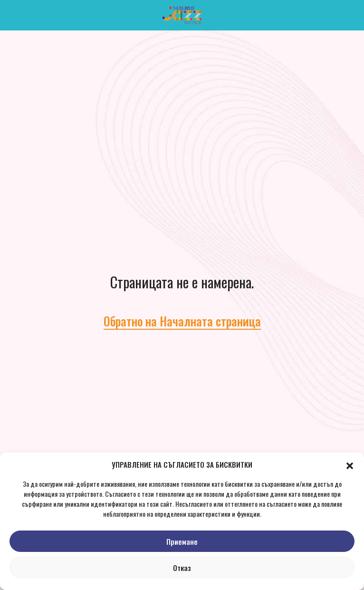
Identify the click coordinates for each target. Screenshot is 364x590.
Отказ (182, 568)
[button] (350, 464)
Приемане (182, 541)
